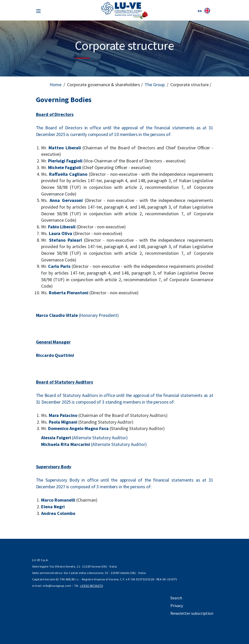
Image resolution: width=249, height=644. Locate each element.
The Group (155, 85)
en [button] (204, 11)
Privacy (177, 606)
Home (56, 85)
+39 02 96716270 (91, 586)
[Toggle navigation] (38, 11)
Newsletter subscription (192, 613)
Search (176, 598)
